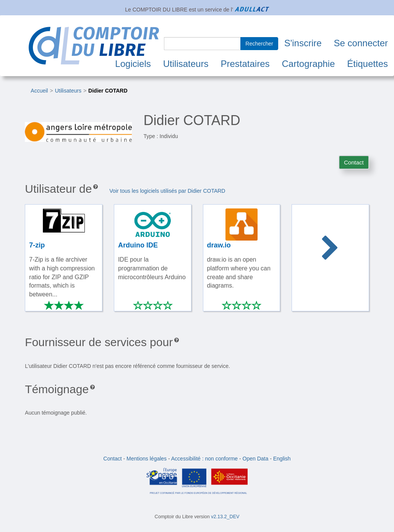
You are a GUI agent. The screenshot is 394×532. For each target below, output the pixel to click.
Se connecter (361, 43)
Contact (354, 162)
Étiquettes (367, 64)
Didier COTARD (108, 91)
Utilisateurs (186, 64)
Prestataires (245, 64)
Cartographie (309, 64)
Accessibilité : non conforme (204, 459)
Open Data (256, 459)
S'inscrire (303, 43)
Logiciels (133, 64)
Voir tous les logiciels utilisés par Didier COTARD (167, 191)
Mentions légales (147, 459)
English (282, 459)
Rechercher (259, 44)
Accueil (39, 91)
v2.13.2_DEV (225, 517)
